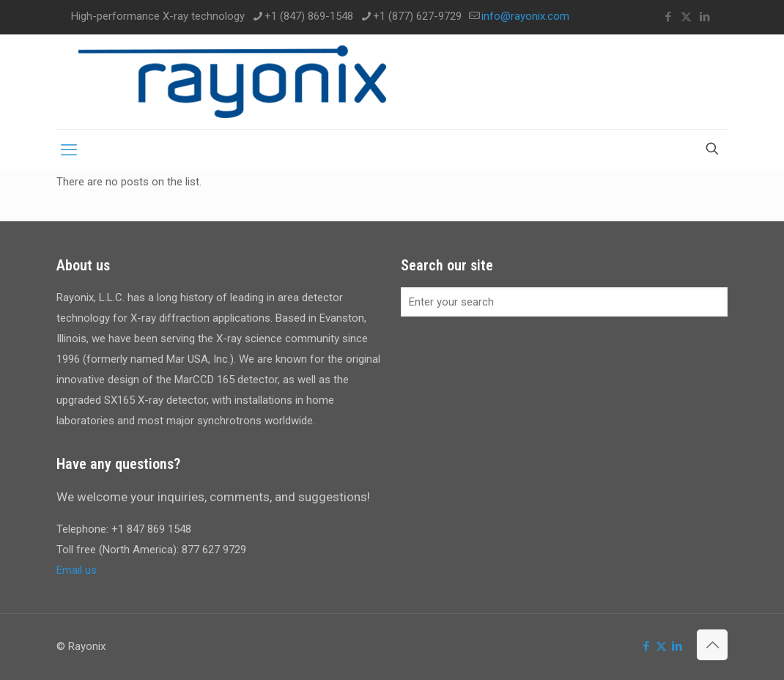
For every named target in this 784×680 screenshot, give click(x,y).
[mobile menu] (69, 150)
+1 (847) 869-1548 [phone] (309, 16)
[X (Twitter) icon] (686, 17)
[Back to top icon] (712, 645)
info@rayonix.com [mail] (525, 16)
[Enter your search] (564, 302)
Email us (77, 570)
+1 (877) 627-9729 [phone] (417, 16)
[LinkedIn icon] (705, 17)
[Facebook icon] (668, 17)
